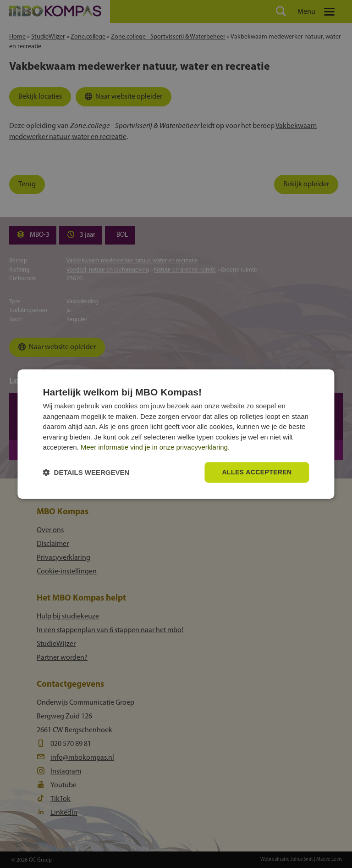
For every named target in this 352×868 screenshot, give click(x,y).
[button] (86, 472)
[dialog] (176, 434)
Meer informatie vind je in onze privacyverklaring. (155, 448)
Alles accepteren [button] (257, 472)
